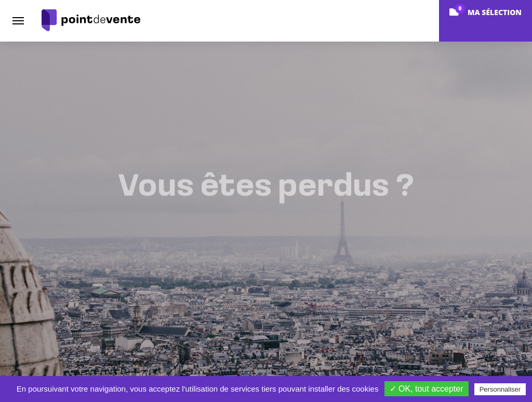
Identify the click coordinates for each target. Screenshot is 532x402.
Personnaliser (500, 389)
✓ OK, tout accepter (427, 389)
